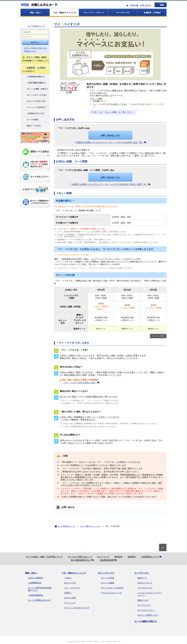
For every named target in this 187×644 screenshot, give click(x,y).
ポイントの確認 (107, 583)
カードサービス (142, 573)
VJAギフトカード (145, 583)
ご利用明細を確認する (33, 77)
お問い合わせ (146, 5)
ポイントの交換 (107, 578)
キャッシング (70, 603)
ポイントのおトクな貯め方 (112, 588)
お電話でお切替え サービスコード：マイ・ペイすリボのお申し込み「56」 (111, 142)
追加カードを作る (31, 126)
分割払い (68, 593)
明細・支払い (31, 573)
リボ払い (68, 578)
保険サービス (143, 600)
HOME (133, 5)
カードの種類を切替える (146, 621)
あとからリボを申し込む (34, 101)
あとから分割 (70, 598)
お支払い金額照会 (36, 578)
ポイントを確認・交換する (35, 89)
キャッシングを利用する (34, 108)
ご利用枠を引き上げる (33, 114)
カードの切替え (30, 120)
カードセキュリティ (146, 610)
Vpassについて (30, 51)
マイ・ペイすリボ (72, 588)
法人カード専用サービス (148, 615)
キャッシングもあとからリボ (77, 608)
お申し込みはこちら (110, 135)
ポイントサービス (106, 573)
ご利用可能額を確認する (34, 83)
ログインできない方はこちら (36, 48)
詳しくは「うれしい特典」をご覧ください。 (115, 112)
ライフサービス (144, 605)
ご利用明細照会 (35, 583)
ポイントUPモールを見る (34, 95)
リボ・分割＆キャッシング (90, 526)
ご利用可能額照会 (36, 595)
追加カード (142, 578)
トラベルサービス (145, 588)
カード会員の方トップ (36, 26)
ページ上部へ (160, 336)
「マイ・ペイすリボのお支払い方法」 (81, 382)
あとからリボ (70, 583)
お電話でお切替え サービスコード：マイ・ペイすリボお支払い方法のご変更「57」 (111, 184)
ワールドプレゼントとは (111, 593)
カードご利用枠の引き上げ (39, 600)
